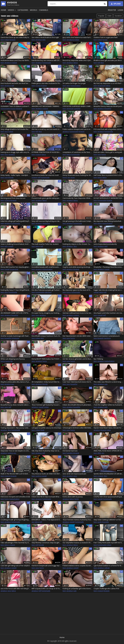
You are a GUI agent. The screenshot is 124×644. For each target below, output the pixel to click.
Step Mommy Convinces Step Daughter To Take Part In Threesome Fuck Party (46, 543)
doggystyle (102, 86)
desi (102, 63)
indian (7, 40)
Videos (12, 10)
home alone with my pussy (73, 497)
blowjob (13, 40)
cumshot (77, 108)
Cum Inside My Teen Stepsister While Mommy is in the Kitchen (77, 198)
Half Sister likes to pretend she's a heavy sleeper (108, 175)
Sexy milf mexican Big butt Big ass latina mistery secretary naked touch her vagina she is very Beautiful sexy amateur (46, 221)
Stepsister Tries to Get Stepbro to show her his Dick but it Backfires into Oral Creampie (15, 451)
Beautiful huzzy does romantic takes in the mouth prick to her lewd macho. (15, 405)
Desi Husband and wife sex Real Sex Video (15, 83)
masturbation (76, 86)
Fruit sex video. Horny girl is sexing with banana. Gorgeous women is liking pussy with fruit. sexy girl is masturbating (108, 152)
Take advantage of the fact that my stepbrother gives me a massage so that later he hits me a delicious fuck (15, 543)
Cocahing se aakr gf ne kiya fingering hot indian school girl (15, 520)
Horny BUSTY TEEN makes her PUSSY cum (46, 359)
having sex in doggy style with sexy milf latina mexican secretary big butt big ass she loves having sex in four (15, 152)
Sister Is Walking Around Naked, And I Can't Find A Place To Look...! (15, 244)
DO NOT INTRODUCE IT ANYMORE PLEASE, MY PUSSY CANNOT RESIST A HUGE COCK (108, 198)
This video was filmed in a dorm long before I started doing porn (108, 382)
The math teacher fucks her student (45, 244)
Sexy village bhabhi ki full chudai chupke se (15, 129)
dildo (99, 453)
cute (106, 384)
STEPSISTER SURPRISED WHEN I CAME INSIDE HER (77, 106)
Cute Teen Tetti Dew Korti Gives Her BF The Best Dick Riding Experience (77, 382)
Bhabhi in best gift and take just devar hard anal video (108, 60)
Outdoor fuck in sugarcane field (106, 37)
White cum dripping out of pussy (13, 359)
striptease (46, 223)
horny (104, 154)
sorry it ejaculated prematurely (105, 244)
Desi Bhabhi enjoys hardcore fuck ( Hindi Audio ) (46, 336)
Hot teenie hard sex (70, 451)
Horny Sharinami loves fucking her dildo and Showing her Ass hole (77, 175)
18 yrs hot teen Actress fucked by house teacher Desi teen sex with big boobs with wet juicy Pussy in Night (77, 520)
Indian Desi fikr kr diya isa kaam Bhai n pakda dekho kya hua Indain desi (46, 497)
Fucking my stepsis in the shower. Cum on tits (77, 244)
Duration (118, 16)
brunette (105, 522)
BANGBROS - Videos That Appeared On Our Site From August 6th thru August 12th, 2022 (46, 520)
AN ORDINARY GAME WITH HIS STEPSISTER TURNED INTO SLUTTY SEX (15, 313)
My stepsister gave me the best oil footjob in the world (77, 290)
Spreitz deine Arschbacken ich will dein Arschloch (108, 474)
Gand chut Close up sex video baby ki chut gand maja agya (15, 37)
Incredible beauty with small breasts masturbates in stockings (46, 267)
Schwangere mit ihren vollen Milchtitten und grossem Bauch (77, 428)
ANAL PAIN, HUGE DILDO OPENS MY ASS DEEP (108, 451)
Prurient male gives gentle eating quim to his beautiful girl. (46, 198)
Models (34, 10)
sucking (7, 200)
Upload (116, 4)
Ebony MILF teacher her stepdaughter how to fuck (15, 267)
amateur (39, 40)
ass (69, 177)
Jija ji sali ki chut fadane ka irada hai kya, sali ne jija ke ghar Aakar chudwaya (77, 37)
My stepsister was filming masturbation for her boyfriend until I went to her (108, 221)
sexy (68, 86)
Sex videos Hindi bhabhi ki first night (45, 37)
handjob (70, 453)
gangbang (70, 40)
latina (108, 86)
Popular (101, 16)
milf (99, 63)
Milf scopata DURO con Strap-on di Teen (46, 589)
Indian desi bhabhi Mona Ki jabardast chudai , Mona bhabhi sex (77, 405)
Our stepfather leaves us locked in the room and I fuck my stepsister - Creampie (77, 543)
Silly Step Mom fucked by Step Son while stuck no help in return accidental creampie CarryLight (46, 451)
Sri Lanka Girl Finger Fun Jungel (74, 83)
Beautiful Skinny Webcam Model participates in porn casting (108, 106)
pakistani (48, 292)
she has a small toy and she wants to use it (46, 129)
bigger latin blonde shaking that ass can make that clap (108, 290)
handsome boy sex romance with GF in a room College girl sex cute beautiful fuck (46, 60)
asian (73, 177)
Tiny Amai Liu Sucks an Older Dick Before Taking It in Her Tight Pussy (46, 474)
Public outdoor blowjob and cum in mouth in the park (77, 129)
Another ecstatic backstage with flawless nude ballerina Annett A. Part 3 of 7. (15, 336)
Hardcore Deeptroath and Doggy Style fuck (46, 566)
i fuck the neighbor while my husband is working (108, 405)
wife (44, 40)
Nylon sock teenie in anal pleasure (107, 336)
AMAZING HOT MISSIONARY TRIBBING (45, 106)
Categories (23, 10)
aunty (100, 522)
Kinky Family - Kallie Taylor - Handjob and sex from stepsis (15, 175)
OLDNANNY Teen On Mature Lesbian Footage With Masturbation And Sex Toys (15, 106)
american (70, 108)
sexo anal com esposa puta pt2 (74, 474)
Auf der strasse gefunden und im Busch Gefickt (77, 359)
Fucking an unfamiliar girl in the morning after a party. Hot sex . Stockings (77, 589)
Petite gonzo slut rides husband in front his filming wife (46, 83)
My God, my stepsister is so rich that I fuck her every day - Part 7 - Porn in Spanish (108, 83)
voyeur (38, 86)
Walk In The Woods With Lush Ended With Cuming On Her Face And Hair (15, 474)
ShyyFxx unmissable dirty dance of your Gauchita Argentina (15, 382)
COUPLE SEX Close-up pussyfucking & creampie (108, 497)
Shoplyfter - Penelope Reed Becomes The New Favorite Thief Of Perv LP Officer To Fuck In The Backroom (108, 267)
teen (2, 40)
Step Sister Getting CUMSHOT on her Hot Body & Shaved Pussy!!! (108, 520)
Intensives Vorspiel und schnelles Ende (15, 497)
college (107, 568)
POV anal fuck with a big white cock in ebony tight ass (108, 129)
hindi (42, 430)
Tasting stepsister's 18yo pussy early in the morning (15, 428)
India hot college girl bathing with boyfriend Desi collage (15, 221)
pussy (13, 108)
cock (6, 177)
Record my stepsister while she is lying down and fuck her (77, 60)
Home (3, 10)
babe (109, 430)
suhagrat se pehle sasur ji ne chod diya (46, 428)
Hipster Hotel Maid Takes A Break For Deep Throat (108, 428)
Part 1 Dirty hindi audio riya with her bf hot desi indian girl (108, 543)
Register (112, 10)
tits (12, 361)
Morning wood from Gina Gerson (13, 198)
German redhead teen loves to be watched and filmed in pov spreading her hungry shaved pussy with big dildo (77, 313)
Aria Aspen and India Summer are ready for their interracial (108, 313)
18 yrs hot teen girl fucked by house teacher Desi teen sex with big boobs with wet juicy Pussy (46, 405)
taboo (76, 63)
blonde (11, 177)
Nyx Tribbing (98, 359)
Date (109, 16)
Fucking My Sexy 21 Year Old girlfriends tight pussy (15, 290)
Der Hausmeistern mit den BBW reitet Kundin (77, 336)
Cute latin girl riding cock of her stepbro (15, 566)
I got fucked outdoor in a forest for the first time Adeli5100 (108, 566)
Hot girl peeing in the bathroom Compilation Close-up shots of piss (77, 221)
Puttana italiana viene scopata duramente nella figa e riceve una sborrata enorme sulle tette (77, 566)
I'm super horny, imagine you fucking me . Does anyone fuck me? (46, 313)
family (77, 499)
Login (120, 10)
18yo (75, 246)
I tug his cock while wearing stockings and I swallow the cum (77, 267)
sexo (75, 476)
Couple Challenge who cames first (106, 589)
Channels (44, 10)
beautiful (108, 108)
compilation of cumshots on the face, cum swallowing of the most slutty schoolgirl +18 (77, 152)
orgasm (14, 63)
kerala (105, 40)
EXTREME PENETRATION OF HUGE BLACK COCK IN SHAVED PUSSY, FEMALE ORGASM (46, 152)
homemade (47, 63)
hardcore (107, 338)
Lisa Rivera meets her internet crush (45, 175)
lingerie (44, 86)
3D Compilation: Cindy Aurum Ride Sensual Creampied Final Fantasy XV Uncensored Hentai (46, 382)
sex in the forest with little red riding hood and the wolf (15, 589)
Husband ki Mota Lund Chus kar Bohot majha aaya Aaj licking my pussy (15, 60)
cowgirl (11, 246)
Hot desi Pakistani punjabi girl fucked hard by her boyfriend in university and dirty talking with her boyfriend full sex (46, 290)
